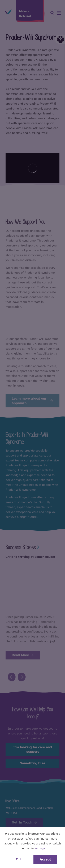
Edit (19, 859)
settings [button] (40, 848)
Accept (45, 859)
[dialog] (32, 434)
